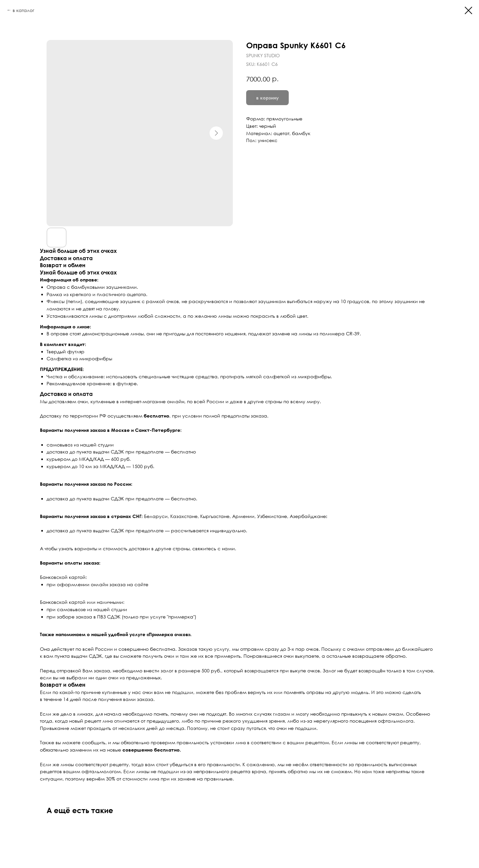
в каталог (23, 10)
